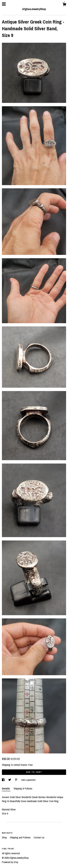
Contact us (39, 837)
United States (20, 765)
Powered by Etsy (10, 862)
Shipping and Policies (21, 837)
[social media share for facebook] (4, 780)
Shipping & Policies (23, 788)
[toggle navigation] (4, 4)
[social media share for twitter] (10, 780)
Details (6, 788)
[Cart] (64, 5)
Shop (5, 837)
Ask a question (28, 780)
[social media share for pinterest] (16, 780)
